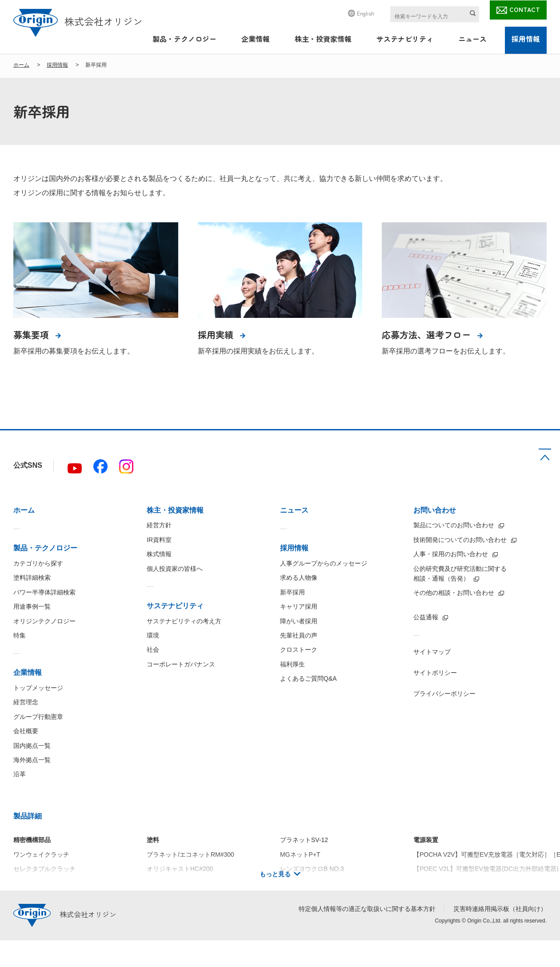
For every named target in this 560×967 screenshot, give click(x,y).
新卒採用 (292, 592)
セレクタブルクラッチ (44, 869)
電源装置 (426, 840)
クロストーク (299, 650)
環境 (153, 635)
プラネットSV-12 (304, 840)
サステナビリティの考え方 (184, 621)
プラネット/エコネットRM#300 (190, 855)
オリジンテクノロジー (44, 621)
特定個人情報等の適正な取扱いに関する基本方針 (367, 909)
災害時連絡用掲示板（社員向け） (500, 909)
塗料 (153, 840)
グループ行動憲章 (38, 717)
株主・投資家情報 (323, 39)
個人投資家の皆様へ (175, 569)
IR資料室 (159, 540)
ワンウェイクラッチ (41, 855)
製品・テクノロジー (184, 39)
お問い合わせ (435, 510)
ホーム (21, 65)
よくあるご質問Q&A (308, 678)
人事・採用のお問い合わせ (451, 554)
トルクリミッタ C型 (41, 883)
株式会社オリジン (78, 21)
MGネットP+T (300, 855)
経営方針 (159, 525)
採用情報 (526, 39)
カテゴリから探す (38, 563)
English (366, 13)
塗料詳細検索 (32, 578)
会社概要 (26, 731)
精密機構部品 (32, 840)
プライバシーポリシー (444, 694)
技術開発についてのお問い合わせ (460, 540)
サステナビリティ (405, 39)
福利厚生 (292, 664)
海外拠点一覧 (32, 760)
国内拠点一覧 (32, 746)
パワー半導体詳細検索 (44, 592)
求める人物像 (299, 578)
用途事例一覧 (32, 606)
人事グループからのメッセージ (324, 563)
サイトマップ (432, 652)
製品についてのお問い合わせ (454, 525)
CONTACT (525, 9)
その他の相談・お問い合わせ (454, 593)
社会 (153, 650)
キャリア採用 (299, 606)
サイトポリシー (435, 673)
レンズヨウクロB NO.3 (312, 869)
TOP (545, 454)
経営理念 (26, 702)
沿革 (20, 774)
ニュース (472, 39)
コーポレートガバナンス (181, 664)
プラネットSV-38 (304, 883)
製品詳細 (28, 816)
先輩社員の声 (299, 635)
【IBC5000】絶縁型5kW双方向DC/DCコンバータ (482, 883)
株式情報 (159, 554)
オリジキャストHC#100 (180, 883)
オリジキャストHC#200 (180, 869)
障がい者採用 (299, 621)
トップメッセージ (38, 688)
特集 (20, 635)
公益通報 (426, 617)
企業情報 (256, 39)
